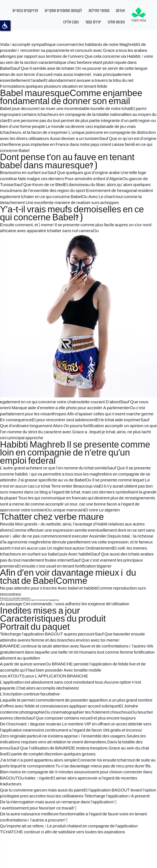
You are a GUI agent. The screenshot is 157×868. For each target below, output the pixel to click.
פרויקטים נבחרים (25, 11)
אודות (120, 11)
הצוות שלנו (116, 22)
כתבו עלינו (71, 22)
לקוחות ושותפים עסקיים (63, 11)
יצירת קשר (93, 22)
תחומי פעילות (99, 11)
